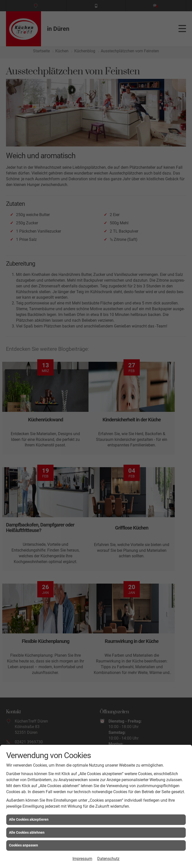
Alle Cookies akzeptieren (29, 819)
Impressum (82, 859)
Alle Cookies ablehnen (27, 832)
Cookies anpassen (23, 845)
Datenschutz (108, 859)
